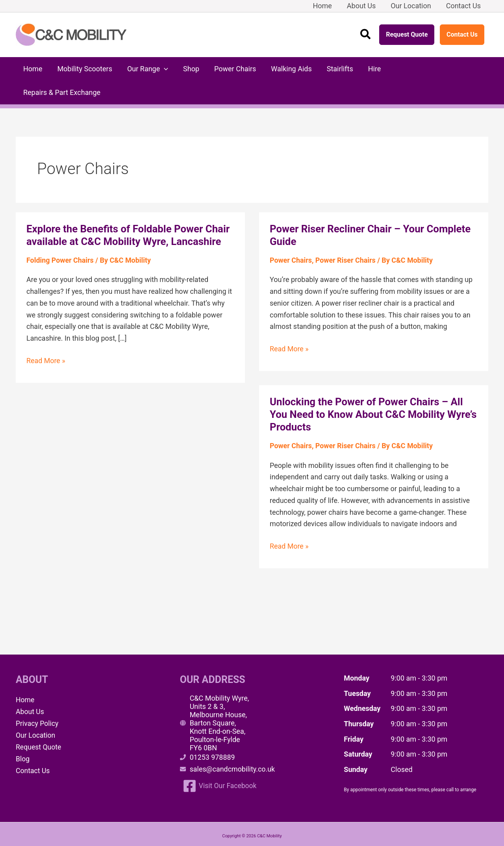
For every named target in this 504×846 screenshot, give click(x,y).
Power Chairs (291, 237)
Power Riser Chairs (346, 237)
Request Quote (407, 34)
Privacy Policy (38, 699)
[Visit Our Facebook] (220, 762)
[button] (366, 35)
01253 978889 (213, 734)
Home (25, 676)
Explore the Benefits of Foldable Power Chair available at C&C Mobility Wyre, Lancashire (129, 211)
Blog (23, 734)
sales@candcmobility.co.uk (233, 745)
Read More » (46, 337)
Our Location (36, 711)
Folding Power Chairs (60, 237)
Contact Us (462, 34)
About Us (30, 688)
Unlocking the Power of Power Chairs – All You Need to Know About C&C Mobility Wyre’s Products (367, 391)
